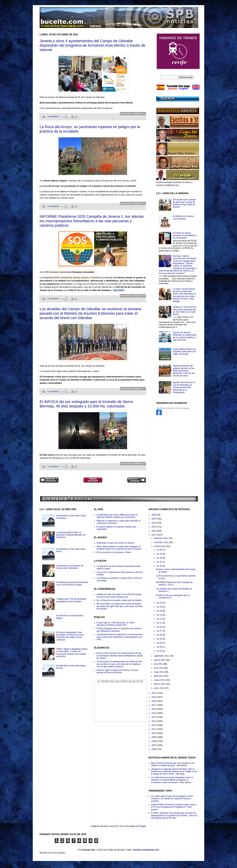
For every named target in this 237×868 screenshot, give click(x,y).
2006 (154, 749)
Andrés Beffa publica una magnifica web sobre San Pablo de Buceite (184, 352)
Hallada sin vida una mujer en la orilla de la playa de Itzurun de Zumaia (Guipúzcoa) (119, 596)
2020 (154, 693)
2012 (154, 725)
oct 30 (159, 550)
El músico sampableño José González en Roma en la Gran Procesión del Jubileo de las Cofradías (70, 636)
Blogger (142, 826)
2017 (154, 705)
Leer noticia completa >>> (133, 114)
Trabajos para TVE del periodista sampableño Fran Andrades (71, 600)
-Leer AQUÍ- (118, 290)
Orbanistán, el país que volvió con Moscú (115, 543)
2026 (154, 515)
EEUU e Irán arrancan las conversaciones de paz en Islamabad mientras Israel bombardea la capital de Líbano (120, 656)
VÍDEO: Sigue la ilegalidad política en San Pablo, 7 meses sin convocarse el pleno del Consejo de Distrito (72, 653)
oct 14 (159, 615)
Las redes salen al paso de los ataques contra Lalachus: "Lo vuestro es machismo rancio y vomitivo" (172, 799)
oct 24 (159, 603)
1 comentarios (53, 206)
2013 (154, 721)
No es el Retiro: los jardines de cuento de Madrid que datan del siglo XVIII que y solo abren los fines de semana (120, 606)
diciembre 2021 (161, 538)
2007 (154, 745)
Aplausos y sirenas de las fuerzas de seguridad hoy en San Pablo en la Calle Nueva (185, 311)
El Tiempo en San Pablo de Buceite (120, 681)
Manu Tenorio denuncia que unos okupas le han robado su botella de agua (173, 764)
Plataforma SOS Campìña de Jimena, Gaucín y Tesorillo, (71, 278)
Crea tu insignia (182, 408)
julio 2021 (159, 664)
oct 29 (159, 554)
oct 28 (159, 558)
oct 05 (159, 639)
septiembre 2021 (162, 656)
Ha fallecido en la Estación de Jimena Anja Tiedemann (70, 567)
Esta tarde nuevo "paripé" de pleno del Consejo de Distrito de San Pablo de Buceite (185, 203)
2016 (154, 709)
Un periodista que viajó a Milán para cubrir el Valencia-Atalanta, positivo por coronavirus (117, 516)
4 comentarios (53, 299)
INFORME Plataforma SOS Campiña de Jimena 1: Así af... (174, 584)
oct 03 (159, 647)
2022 (154, 531)
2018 (154, 701)
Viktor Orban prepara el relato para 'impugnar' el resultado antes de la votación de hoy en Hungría (119, 548)
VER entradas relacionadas (69, 272)
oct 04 (159, 643)
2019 (154, 697)
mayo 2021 (159, 672)
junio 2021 (159, 668)
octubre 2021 (160, 546)
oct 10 (159, 627)
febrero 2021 (160, 684)
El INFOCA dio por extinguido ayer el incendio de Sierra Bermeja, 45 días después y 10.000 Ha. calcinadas (86, 404)
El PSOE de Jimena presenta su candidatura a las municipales (185, 236)
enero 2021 (159, 688)
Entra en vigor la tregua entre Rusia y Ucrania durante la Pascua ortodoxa (117, 671)
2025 (154, 519)
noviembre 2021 (162, 542)
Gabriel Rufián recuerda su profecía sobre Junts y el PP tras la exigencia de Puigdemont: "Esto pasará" (174, 807)
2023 (154, 527)
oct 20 (159, 607)
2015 (154, 713)
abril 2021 (159, 676)
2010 (154, 733)
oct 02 (159, 651)
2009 (154, 737)
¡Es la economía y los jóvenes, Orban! (114, 552)
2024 (154, 523)
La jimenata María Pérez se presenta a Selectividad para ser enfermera (71, 535)
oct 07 (159, 631)
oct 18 (159, 611)
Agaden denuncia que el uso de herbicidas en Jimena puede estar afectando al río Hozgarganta (184, 387)
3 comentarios (53, 116)
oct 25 (159, 566)
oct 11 (159, 623)
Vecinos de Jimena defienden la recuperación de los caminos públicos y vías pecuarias (185, 336)
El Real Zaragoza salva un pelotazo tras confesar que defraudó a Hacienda (119, 630)
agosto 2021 (160, 660)
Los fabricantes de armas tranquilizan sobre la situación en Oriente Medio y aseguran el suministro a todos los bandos (172, 780)
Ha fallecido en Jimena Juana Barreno (183, 217)
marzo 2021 (160, 680)
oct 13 (159, 619)
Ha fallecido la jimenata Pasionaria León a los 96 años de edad (72, 584)
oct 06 (159, 635)
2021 (154, 535)
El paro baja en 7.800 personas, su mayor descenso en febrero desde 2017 (116, 624)
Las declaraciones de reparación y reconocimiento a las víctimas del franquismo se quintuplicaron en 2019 (120, 637)
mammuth (114, 826)
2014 (154, 717)
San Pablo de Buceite (165, 408)
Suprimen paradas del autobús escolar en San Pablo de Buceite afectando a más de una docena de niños (184, 371)
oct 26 (159, 562)
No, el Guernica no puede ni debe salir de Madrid (119, 600)
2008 (154, 741)
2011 (154, 729)
